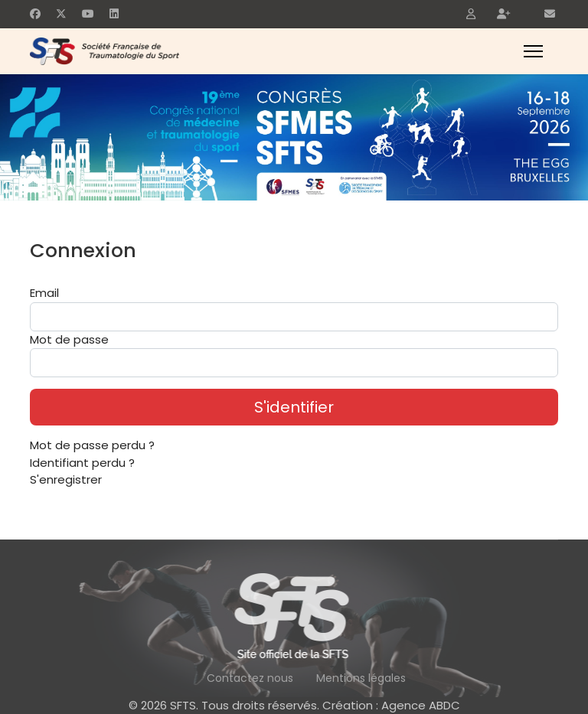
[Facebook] (35, 14)
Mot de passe (69, 339)
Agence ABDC (421, 705)
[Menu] (533, 51)
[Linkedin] (114, 14)
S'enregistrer (66, 479)
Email (44, 293)
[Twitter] (61, 14)
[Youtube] (88, 14)
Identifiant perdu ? (82, 463)
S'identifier (294, 407)
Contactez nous (250, 678)
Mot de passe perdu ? (92, 445)
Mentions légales (361, 678)
